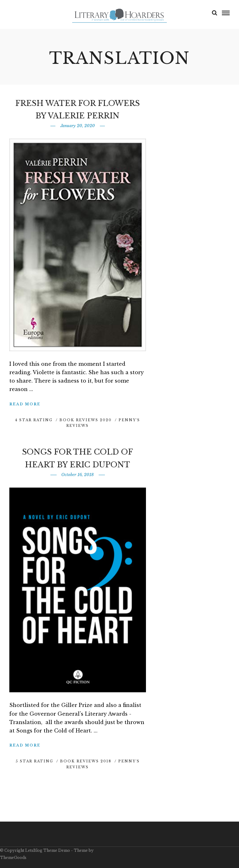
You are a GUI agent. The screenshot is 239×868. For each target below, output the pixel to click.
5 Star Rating (34, 761)
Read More (25, 404)
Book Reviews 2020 (86, 420)
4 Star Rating (34, 420)
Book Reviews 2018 (86, 761)
